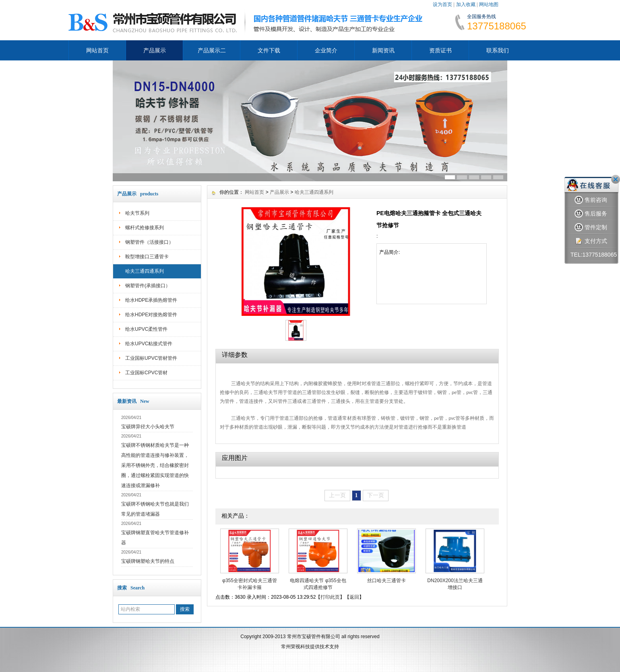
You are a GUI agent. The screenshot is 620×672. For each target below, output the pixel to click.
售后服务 (591, 214)
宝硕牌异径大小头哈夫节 (148, 427)
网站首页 (97, 50)
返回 (354, 597)
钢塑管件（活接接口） (149, 242)
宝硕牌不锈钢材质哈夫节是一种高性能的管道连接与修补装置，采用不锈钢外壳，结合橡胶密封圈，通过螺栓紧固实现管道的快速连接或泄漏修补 (155, 465)
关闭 (616, 179)
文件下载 (269, 50)
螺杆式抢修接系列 (145, 228)
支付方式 (591, 241)
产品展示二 (212, 50)
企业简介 (326, 50)
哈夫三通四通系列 (145, 271)
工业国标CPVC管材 (146, 373)
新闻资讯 (383, 50)
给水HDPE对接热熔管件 (151, 315)
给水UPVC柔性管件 (146, 329)
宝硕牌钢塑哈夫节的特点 (148, 561)
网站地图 (489, 4)
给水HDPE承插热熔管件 (151, 300)
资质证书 (440, 50)
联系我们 (498, 50)
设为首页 (442, 4)
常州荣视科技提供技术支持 (310, 647)
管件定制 (591, 227)
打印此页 (330, 597)
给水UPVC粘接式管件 (149, 344)
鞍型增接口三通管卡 (147, 257)
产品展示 (155, 50)
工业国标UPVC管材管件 (151, 358)
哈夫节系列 (137, 213)
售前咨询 (591, 200)
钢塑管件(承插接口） (148, 286)
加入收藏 (466, 4)
